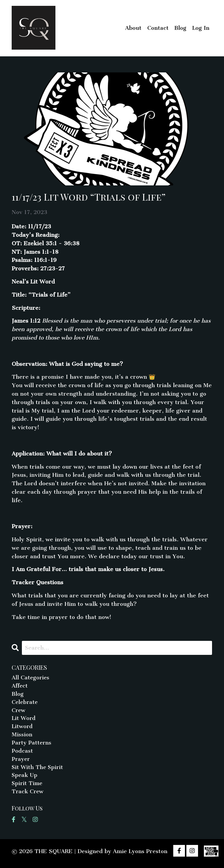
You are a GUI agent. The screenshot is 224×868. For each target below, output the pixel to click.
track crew (28, 796)
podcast (22, 754)
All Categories (31, 678)
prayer (21, 762)
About (133, 28)
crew (19, 712)
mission (22, 737)
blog (18, 695)
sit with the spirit (38, 770)
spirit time (28, 787)
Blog (180, 28)
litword (22, 728)
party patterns (32, 745)
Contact (158, 28)
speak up (25, 779)
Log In (201, 28)
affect (20, 686)
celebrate (25, 703)
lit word (24, 720)
